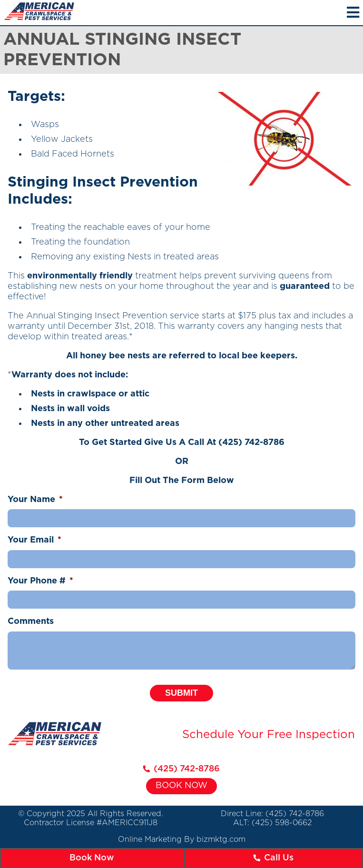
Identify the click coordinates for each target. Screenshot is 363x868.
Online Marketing (150, 839)
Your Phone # (40, 581)
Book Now (181, 786)
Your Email (34, 540)
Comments (31, 621)
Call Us (273, 858)
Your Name (35, 500)
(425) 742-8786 (251, 443)
